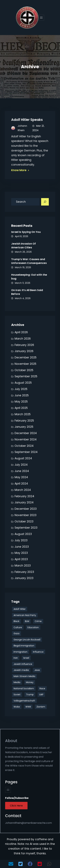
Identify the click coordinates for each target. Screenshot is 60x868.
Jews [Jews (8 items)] (37, 670)
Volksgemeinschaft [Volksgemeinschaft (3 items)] (24, 701)
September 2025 (26, 376)
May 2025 (21, 402)
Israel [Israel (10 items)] (26, 658)
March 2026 (23, 339)
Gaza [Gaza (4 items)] (16, 633)
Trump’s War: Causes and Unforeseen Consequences (29, 261)
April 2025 (21, 408)
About (11, 741)
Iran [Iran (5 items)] (16, 658)
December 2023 (26, 509)
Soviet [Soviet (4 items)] (17, 694)
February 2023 (24, 572)
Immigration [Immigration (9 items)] (20, 652)
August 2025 (23, 383)
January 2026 (24, 351)
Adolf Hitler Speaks (27, 120)
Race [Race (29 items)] (42, 688)
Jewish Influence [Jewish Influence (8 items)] (23, 664)
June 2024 (22, 471)
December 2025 (26, 357)
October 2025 (24, 370)
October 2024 (24, 446)
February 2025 (24, 421)
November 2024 (26, 439)
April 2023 (21, 559)
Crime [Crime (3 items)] (38, 621)
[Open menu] (41, 18)
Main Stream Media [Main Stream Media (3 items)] (24, 676)
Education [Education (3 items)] (33, 627)
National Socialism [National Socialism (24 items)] (24, 688)
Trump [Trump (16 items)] (30, 694)
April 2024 (21, 484)
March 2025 (23, 414)
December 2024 (26, 433)
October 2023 (24, 521)
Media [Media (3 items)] (17, 682)
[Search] (45, 202)
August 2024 (23, 458)
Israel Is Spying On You (26, 232)
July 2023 (21, 540)
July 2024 (21, 465)
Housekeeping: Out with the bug (29, 277)
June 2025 (22, 395)
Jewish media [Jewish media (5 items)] (21, 670)
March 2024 (23, 490)
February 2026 (24, 345)
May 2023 (21, 553)
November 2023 (26, 515)
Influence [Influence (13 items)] (38, 652)
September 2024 (26, 452)
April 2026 (21, 332)
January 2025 (24, 427)
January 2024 (24, 502)
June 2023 (22, 547)
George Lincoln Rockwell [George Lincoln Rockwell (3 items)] (27, 640)
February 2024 (24, 496)
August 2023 (23, 534)
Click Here (16, 806)
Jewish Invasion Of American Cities (24, 246)
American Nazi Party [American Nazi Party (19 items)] (25, 615)
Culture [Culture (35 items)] (18, 627)
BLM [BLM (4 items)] (27, 621)
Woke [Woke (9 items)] (17, 707)
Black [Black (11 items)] (16, 621)
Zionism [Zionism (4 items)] (41, 707)
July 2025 (21, 389)
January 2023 (24, 578)
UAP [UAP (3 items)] (41, 694)
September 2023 (26, 528)
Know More (19, 170)
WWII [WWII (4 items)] (28, 707)
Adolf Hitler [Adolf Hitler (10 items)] (20, 609)
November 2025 (25, 364)
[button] (11, 864)
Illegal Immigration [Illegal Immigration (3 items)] (24, 646)
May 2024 (21, 477)
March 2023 (23, 566)
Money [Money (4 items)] (30, 682)
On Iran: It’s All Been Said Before (27, 292)
